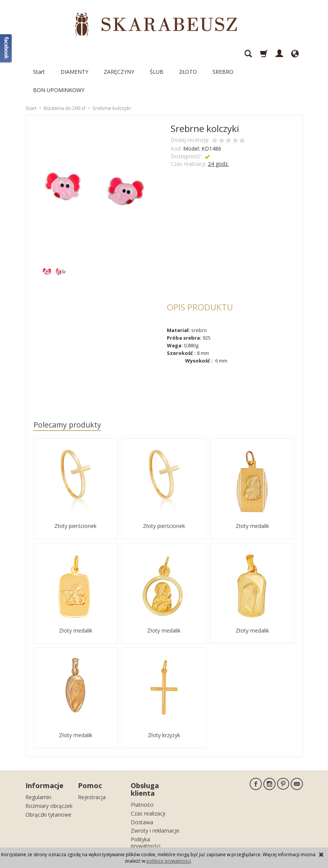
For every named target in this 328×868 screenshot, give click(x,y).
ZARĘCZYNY (119, 53)
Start (39, 53)
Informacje (44, 749)
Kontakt (140, 818)
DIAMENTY (74, 53)
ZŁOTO (188, 53)
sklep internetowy (276, 840)
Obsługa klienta (145, 753)
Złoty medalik (252, 489)
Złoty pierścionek (75, 489)
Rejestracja (92, 761)
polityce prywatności (169, 861)
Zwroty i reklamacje (155, 794)
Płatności (142, 768)
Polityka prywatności (146, 806)
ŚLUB (157, 53)
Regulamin (38, 761)
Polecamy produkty (67, 388)
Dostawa (142, 785)
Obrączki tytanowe (48, 778)
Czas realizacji (148, 777)
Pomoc (90, 749)
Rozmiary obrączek (49, 769)
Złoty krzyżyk (164, 699)
